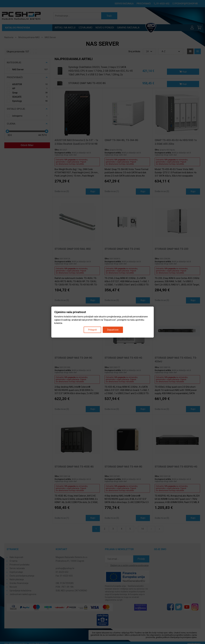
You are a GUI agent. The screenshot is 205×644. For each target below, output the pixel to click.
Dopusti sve (113, 330)
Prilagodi (92, 330)
